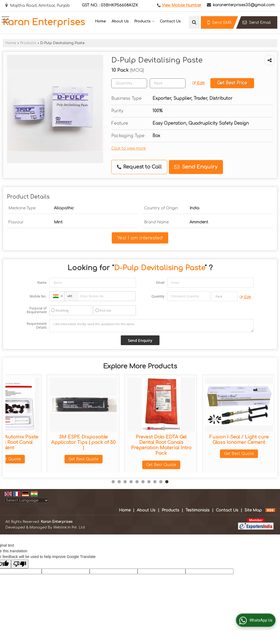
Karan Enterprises (44, 22)
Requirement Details (37, 326)
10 (167, 482)
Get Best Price (232, 83)
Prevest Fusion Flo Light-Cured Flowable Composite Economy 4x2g (198, 442)
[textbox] (168, 83)
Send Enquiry (196, 167)
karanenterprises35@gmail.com (244, 5)
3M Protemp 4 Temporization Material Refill (42, 442)
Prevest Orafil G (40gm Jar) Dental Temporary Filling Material (120, 442)
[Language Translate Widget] (27, 500)
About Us (120, 21)
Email (160, 283)
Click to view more (128, 148)
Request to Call (139, 167)
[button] (182, 5)
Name (42, 283)
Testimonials (198, 510)
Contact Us (170, 21)
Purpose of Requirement (37, 310)
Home (100, 21)
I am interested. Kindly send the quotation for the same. (152, 326)
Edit (198, 83)
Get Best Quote (42, 459)
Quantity (158, 296)
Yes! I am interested (140, 238)
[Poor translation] (20, 564)
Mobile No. (38, 296)
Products (144, 21)
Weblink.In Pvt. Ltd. (69, 527)
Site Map (253, 510)
